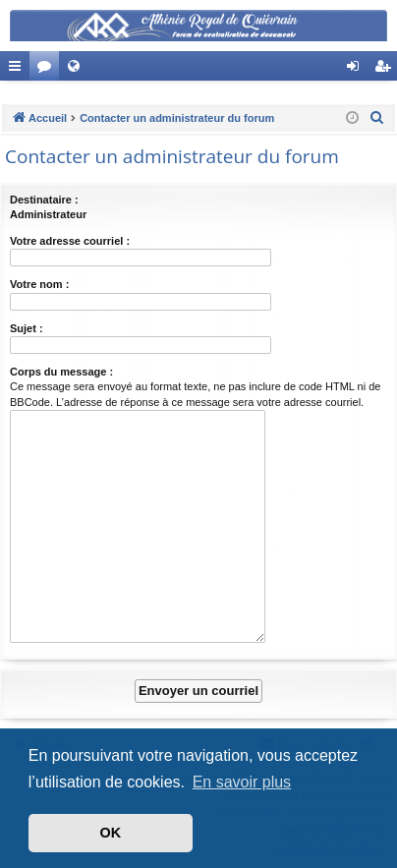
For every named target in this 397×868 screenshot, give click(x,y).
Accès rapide (19, 70)
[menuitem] (377, 118)
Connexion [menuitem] (357, 70)
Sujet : (27, 328)
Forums (48, 70)
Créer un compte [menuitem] (387, 70)
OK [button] (111, 833)
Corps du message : (61, 372)
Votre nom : (39, 284)
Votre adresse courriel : (70, 241)
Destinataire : (44, 200)
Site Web (78, 70)
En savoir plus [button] (242, 782)
